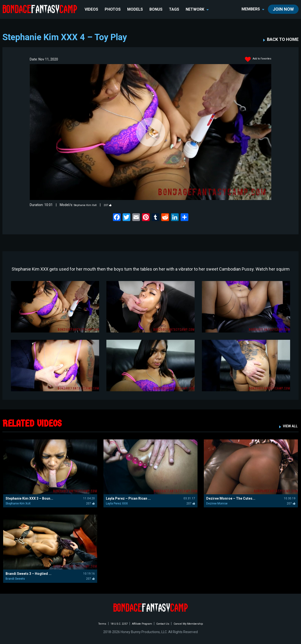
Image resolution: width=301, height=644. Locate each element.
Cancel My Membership (197, 623)
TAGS (175, 9)
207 (115, 205)
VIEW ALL (288, 426)
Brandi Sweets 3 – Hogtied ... (29, 574)
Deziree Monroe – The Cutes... (231, 498)
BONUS (157, 9)
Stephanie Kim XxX (88, 205)
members (253, 9)
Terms (91, 623)
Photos (114, 9)
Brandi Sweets (15, 579)
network (198, 9)
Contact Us (166, 623)
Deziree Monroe (217, 503)
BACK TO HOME (283, 39)
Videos (92, 9)
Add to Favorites (255, 59)
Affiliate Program (140, 623)
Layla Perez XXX (117, 503)
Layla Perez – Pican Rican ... (128, 498)
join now (283, 9)
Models (136, 9)
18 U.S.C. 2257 (112, 623)
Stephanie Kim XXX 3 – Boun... (29, 498)
